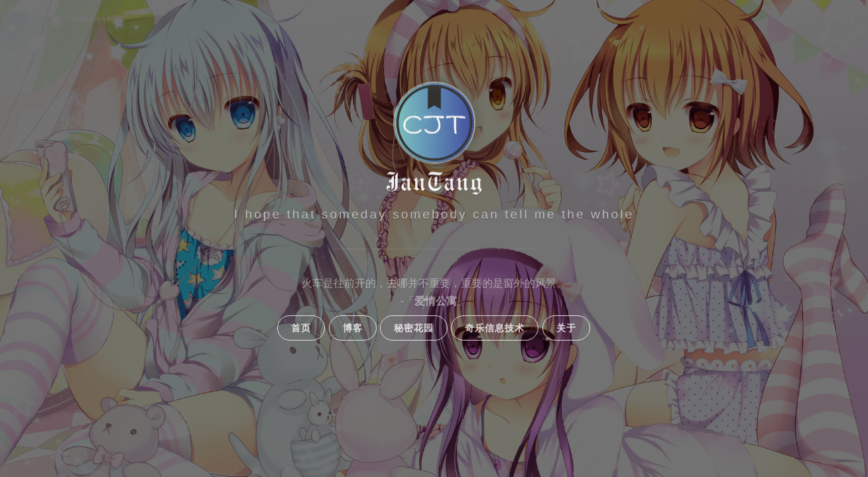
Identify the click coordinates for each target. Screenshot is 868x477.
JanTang (434, 183)
